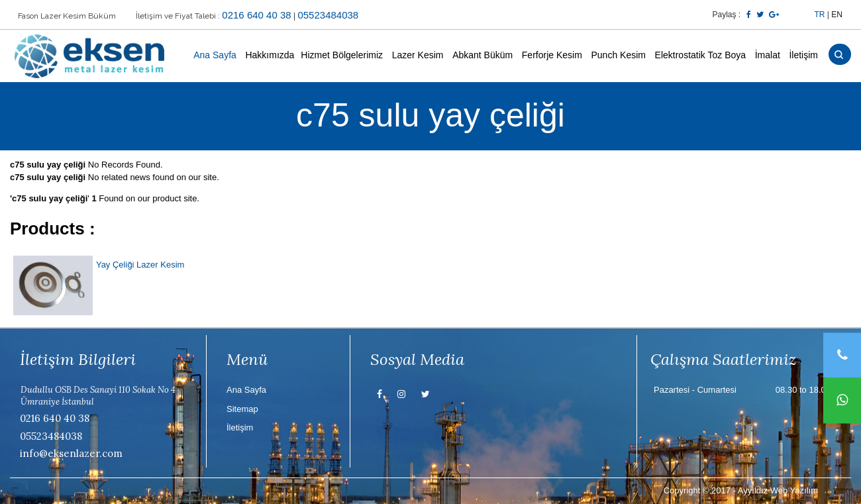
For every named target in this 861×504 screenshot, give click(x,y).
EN (837, 15)
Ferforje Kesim (552, 55)
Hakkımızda (270, 55)
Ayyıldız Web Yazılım (778, 490)
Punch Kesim (618, 55)
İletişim (803, 55)
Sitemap (242, 409)
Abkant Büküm (482, 55)
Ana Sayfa (215, 55)
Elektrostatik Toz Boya (700, 55)
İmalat (768, 55)
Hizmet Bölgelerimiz (342, 55)
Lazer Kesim (418, 55)
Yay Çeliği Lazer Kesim (140, 265)
